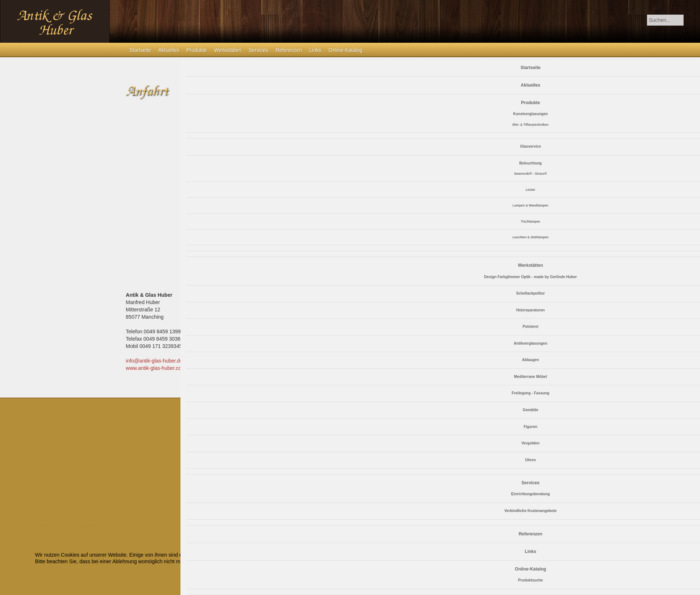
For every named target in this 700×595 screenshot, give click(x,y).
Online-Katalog (346, 50)
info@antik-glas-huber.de (154, 361)
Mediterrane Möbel (530, 377)
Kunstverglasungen (530, 114)
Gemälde (530, 410)
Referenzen (289, 50)
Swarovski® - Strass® (530, 174)
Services (259, 50)
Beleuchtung (530, 163)
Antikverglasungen (530, 343)
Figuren (530, 427)
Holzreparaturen (530, 310)
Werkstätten (228, 50)
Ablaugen (530, 360)
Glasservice (530, 146)
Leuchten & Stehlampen (531, 237)
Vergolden (530, 443)
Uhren (530, 460)
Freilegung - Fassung (530, 393)
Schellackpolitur (531, 293)
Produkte (197, 50)
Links (315, 50)
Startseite (140, 50)
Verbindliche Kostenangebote (530, 511)
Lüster (530, 190)
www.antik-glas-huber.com (155, 368)
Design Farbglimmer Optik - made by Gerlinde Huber (530, 277)
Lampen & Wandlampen (530, 205)
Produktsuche (530, 580)
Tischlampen (531, 221)
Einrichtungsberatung (530, 494)
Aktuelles (169, 50)
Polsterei (530, 327)
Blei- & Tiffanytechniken (530, 125)
